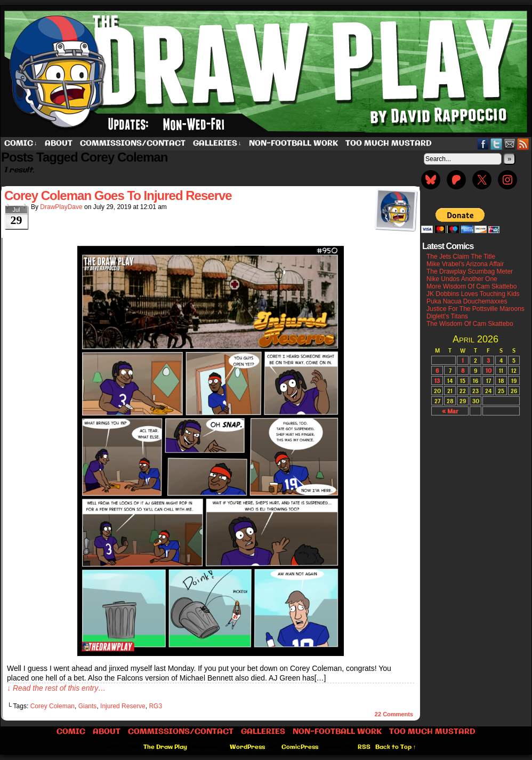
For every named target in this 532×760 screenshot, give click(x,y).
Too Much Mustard (389, 143)
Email (510, 144)
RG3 (155, 706)
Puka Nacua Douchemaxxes (467, 301)
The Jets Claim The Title (461, 257)
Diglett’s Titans (447, 316)
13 (437, 381)
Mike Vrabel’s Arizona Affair (465, 264)
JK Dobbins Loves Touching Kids (473, 294)
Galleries (217, 144)
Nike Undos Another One (462, 279)
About (59, 143)
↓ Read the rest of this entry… (56, 688)
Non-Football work (293, 143)
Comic (21, 144)
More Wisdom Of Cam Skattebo (471, 286)
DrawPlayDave (61, 207)
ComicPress (300, 747)
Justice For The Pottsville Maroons (475, 309)
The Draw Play (165, 747)
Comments (394, 714)
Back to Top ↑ (396, 747)
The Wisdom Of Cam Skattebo (470, 324)
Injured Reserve (123, 706)
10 (489, 370)
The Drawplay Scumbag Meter (470, 271)
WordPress (247, 747)
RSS (523, 144)
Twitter (497, 144)
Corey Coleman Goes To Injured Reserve (118, 195)
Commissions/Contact (133, 143)
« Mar (450, 411)
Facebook (483, 144)
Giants (88, 706)
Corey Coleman (53, 706)
